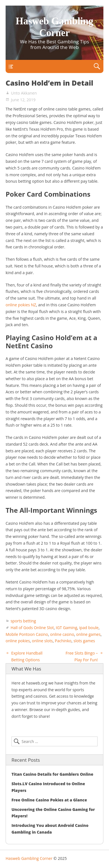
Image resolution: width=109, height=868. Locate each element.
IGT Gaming (66, 628)
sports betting (23, 621)
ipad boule (89, 628)
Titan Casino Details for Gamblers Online (52, 774)
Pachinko (63, 641)
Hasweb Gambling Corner (29, 858)
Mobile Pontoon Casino (27, 634)
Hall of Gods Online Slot (32, 628)
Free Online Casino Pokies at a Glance (49, 800)
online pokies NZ (21, 305)
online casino (62, 634)
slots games (84, 641)
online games (88, 634)
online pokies (18, 641)
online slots (42, 641)
